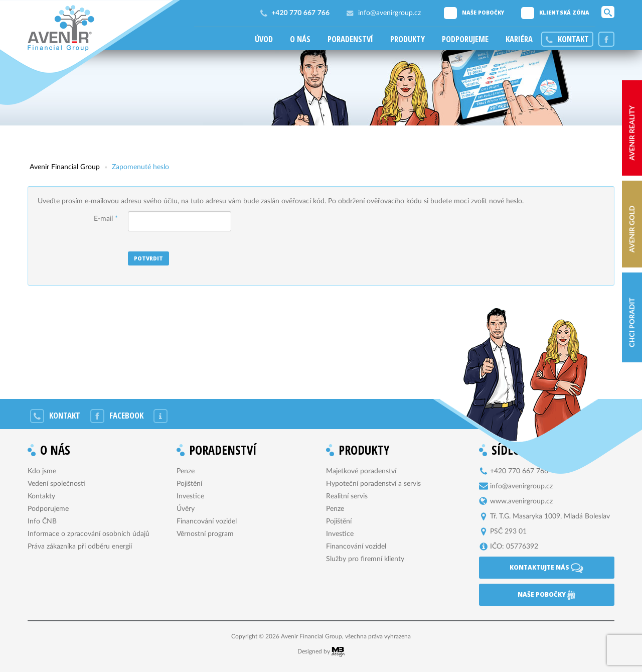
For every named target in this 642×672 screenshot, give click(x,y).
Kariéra (519, 39)
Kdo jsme (42, 471)
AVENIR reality (632, 133)
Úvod (264, 39)
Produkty (408, 39)
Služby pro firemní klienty (365, 559)
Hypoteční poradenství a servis (373, 484)
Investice (190, 496)
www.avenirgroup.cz (521, 501)
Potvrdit (148, 258)
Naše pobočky (483, 13)
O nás (300, 39)
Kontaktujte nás (546, 568)
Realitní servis (347, 496)
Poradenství (350, 39)
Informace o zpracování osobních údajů (89, 534)
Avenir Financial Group (61, 28)
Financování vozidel (207, 521)
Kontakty (41, 496)
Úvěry (186, 509)
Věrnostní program (205, 534)
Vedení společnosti (56, 484)
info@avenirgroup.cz (389, 13)
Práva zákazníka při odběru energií (80, 547)
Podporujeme (465, 39)
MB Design (338, 652)
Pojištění (189, 484)
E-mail (106, 219)
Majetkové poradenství (361, 471)
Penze (186, 471)
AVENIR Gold (632, 229)
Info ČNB (42, 521)
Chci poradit (632, 322)
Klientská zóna (564, 13)
